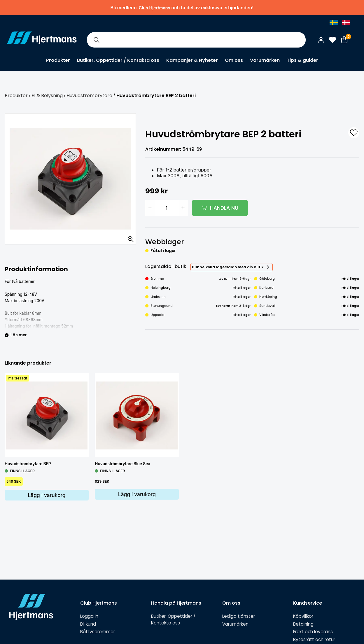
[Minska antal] (150, 208)
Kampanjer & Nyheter (192, 60)
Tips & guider (302, 60)
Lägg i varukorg (47, 495)
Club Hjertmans (155, 8)
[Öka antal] (183, 208)
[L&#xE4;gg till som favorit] (354, 133)
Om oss (234, 60)
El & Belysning (47, 96)
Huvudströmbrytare (89, 96)
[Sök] (96, 40)
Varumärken (265, 60)
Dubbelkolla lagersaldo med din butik (228, 267)
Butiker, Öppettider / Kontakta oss (118, 60)
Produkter (58, 60)
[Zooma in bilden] (129, 237)
